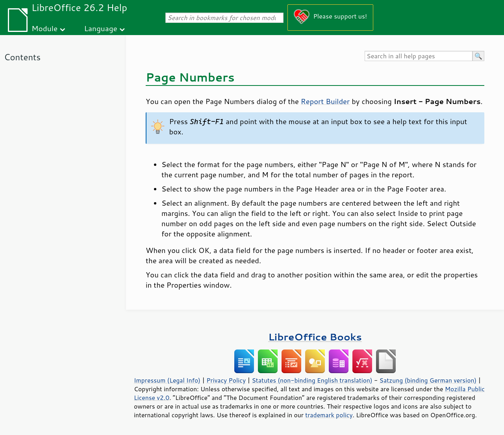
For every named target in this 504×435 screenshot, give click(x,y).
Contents (22, 57)
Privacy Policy (226, 380)
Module (44, 28)
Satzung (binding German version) (428, 380)
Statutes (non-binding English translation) (312, 380)
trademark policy (329, 415)
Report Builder (325, 101)
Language (101, 28)
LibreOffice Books (315, 337)
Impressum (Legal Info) (167, 380)
